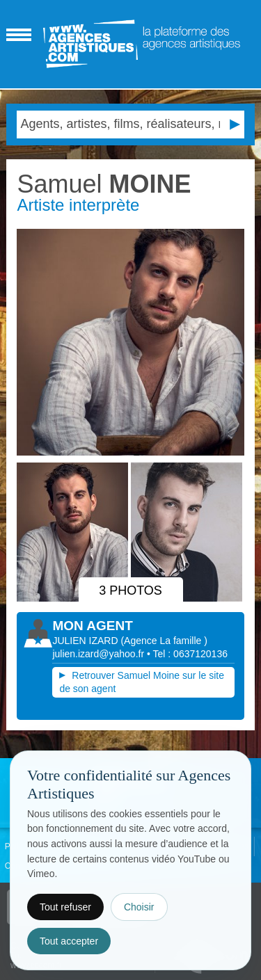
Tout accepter (69, 941)
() (164, 641)
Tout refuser (65, 907)
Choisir (139, 907)
